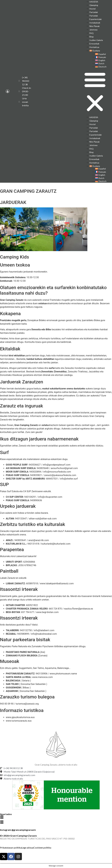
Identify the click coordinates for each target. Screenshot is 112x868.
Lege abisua (27, 848)
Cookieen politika (42, 848)
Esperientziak (96, 19)
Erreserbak (94, 44)
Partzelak (94, 12)
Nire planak (94, 26)
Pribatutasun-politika (11, 848)
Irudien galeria (96, 40)
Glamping (94, 5)
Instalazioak (95, 23)
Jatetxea (93, 30)
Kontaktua (94, 47)
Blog (91, 37)
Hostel (92, 9)
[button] (95, 92)
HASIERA (94, 117)
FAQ (91, 33)
